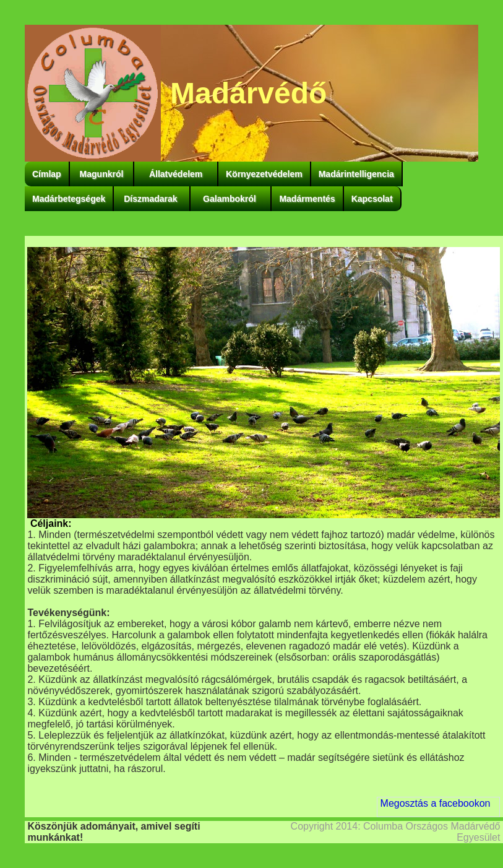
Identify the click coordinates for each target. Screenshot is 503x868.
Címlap (47, 174)
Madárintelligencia (356, 174)
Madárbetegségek (69, 199)
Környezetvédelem (264, 174)
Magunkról (102, 174)
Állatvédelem (176, 174)
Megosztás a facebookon (436, 803)
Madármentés (307, 199)
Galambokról (230, 199)
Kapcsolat (372, 199)
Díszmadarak (152, 199)
